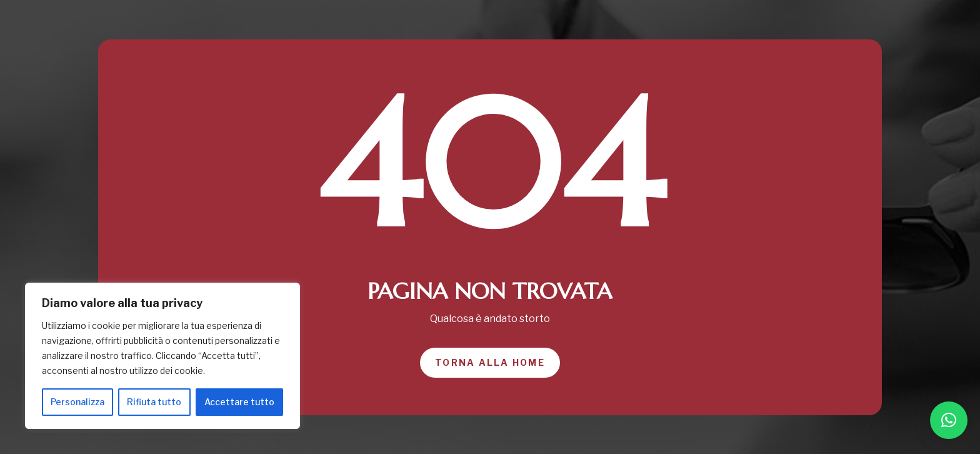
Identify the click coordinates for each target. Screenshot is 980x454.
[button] (949, 420)
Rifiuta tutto (154, 402)
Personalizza (77, 402)
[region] (162, 356)
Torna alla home (490, 362)
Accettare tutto (239, 402)
